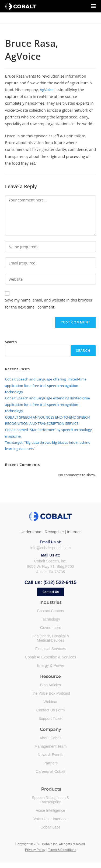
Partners (50, 763)
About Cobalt (50, 738)
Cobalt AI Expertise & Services (51, 657)
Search (11, 342)
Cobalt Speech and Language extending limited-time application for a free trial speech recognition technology (48, 404)
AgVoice (47, 90)
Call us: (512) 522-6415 (50, 582)
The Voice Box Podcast (50, 693)
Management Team (51, 746)
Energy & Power (50, 665)
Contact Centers (50, 611)
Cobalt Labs (50, 827)
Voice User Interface (50, 819)
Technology (50, 619)
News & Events (50, 755)
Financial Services (51, 649)
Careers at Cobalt (51, 771)
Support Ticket (51, 718)
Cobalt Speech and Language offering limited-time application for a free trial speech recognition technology (46, 385)
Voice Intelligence (50, 810)
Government (50, 628)
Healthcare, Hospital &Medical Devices (50, 638)
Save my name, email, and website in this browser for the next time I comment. (49, 303)
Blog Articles (50, 685)
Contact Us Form (51, 710)
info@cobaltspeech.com (51, 548)
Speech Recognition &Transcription (50, 800)
